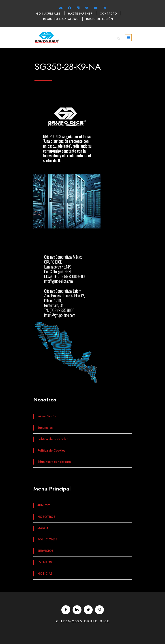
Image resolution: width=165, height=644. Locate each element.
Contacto (108, 14)
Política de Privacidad (53, 439)
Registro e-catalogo (61, 19)
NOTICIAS (45, 574)
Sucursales (45, 428)
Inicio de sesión (100, 19)
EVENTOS (45, 562)
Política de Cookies (51, 450)
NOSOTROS (46, 517)
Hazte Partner (80, 14)
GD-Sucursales (48, 14)
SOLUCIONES (47, 539)
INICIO (44, 505)
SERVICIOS (45, 551)
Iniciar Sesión (47, 416)
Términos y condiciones (54, 462)
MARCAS (44, 528)
